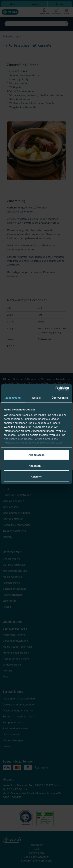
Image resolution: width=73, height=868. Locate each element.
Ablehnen (36, 477)
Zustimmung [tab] (13, 398)
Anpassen (37, 466)
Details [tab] (36, 398)
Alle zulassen (36, 455)
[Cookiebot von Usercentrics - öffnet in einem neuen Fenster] (55, 388)
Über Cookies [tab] (60, 398)
